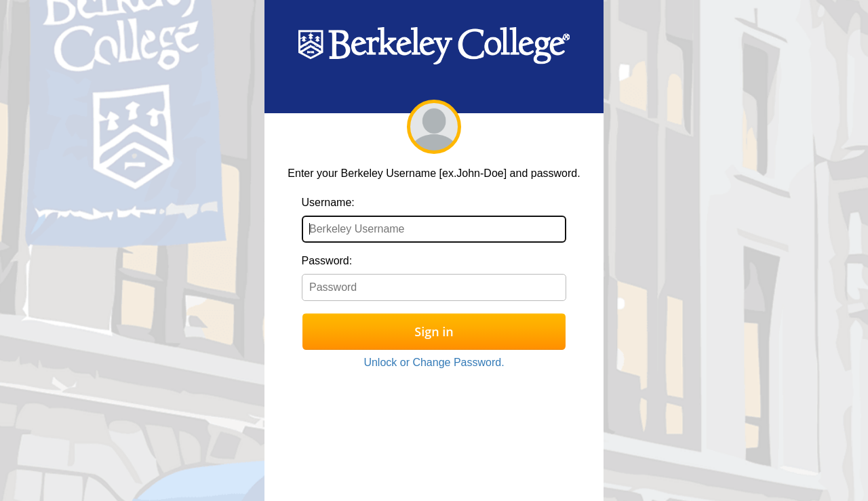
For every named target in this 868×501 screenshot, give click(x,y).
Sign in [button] (434, 332)
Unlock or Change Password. (434, 362)
